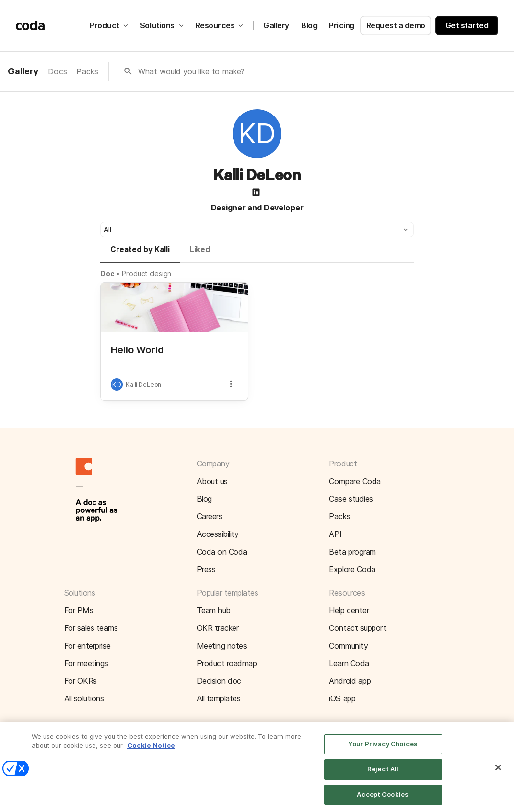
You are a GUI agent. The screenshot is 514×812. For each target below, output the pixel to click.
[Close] (498, 774)
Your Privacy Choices (383, 751)
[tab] (140, 254)
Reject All (383, 776)
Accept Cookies (383, 801)
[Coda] (30, 25)
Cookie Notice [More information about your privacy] (151, 752)
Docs (57, 71)
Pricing (342, 25)
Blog (309, 25)
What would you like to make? (192, 71)
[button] (257, 230)
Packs (87, 71)
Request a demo (396, 25)
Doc (107, 273)
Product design (147, 273)
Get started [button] (467, 25)
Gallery (276, 25)
